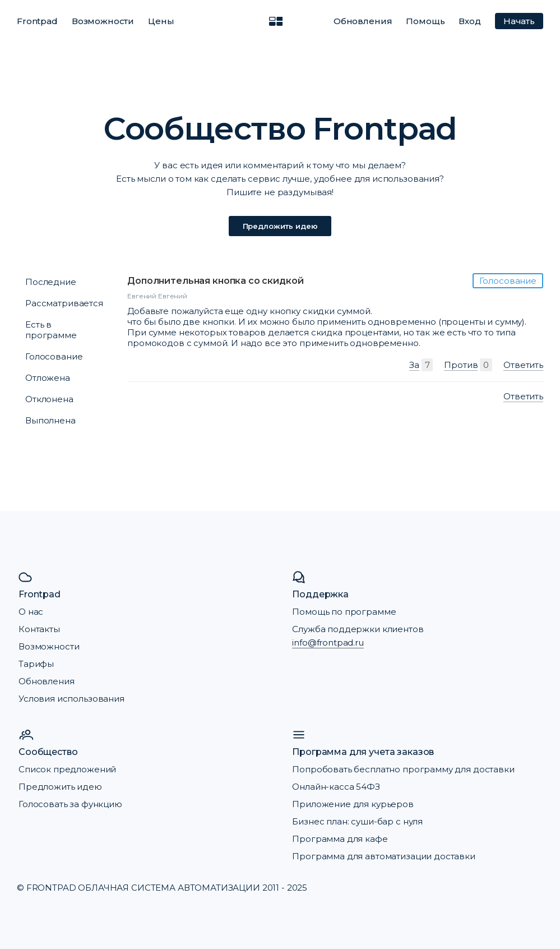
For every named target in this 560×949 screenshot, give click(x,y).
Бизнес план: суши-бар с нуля (357, 821)
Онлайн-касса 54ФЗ (336, 787)
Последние (51, 282)
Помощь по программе (344, 612)
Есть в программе (51, 330)
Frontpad (37, 21)
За (414, 365)
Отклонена (49, 399)
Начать (519, 21)
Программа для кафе (340, 839)
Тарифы (36, 664)
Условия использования (71, 699)
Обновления (363, 21)
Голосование (54, 356)
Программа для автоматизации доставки (384, 856)
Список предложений (67, 769)
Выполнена (50, 420)
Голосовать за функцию (70, 804)
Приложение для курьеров (353, 804)
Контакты (39, 629)
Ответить (523, 365)
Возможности (103, 21)
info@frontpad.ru (328, 642)
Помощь (425, 21)
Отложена (48, 378)
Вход (469, 21)
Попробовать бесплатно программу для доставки (403, 769)
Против (461, 365)
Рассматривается (64, 303)
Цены (161, 21)
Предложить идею (280, 226)
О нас (31, 612)
